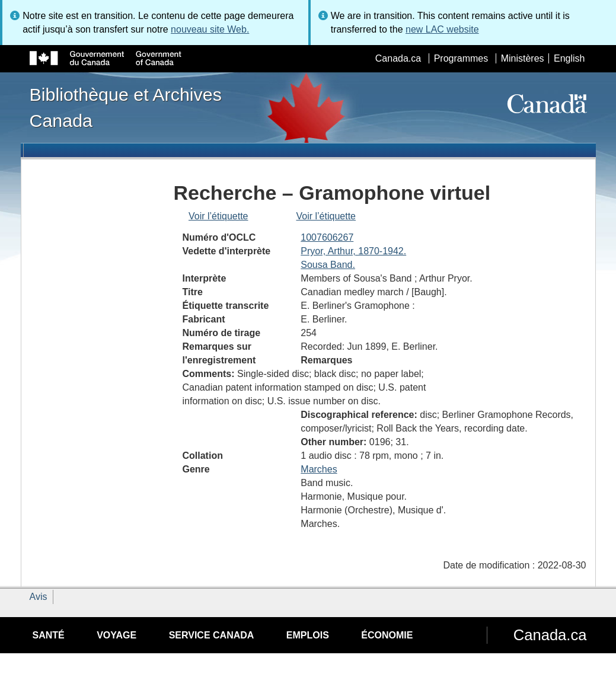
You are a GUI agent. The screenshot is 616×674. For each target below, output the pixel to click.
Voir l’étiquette (218, 216)
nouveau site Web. (210, 29)
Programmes (461, 58)
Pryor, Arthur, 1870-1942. (353, 251)
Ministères (523, 58)
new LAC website (442, 29)
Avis (39, 597)
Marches (319, 469)
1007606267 (327, 237)
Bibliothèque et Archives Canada (126, 107)
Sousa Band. (328, 265)
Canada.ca (398, 58)
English (569, 58)
